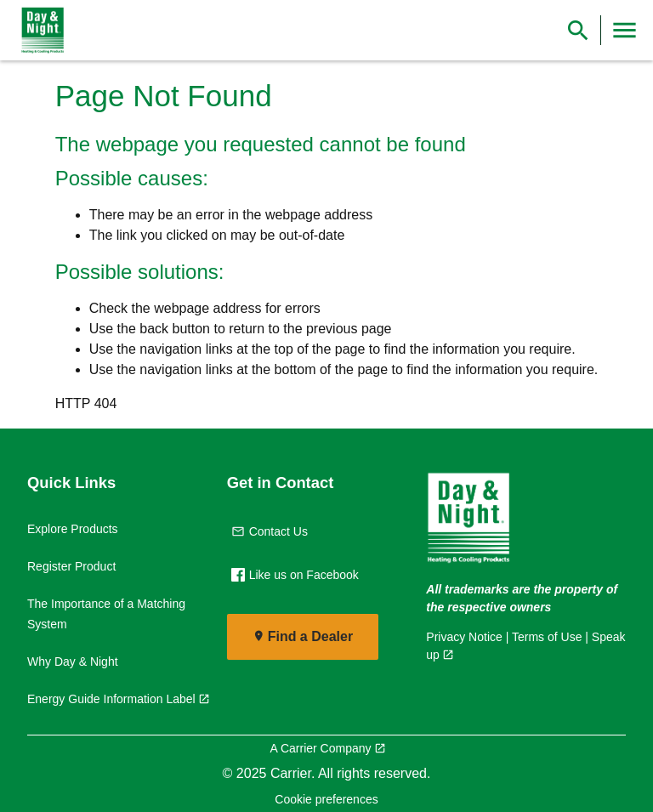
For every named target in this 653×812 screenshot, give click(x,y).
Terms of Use (547, 637)
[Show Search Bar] (578, 30)
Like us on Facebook (295, 575)
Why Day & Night (73, 662)
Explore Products (73, 529)
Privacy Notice (464, 637)
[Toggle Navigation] (625, 30)
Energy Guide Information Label (111, 699)
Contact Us (270, 531)
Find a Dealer (310, 636)
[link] (39, 31)
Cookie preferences (326, 799)
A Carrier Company (320, 748)
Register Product (71, 566)
